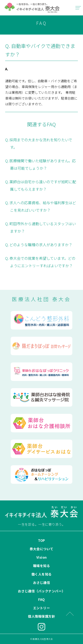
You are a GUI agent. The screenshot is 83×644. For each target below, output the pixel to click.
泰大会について (41, 549)
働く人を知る (42, 574)
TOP (41, 540)
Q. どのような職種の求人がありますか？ (39, 245)
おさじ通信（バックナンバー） (42, 591)
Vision (42, 557)
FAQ (41, 599)
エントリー (42, 608)
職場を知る (42, 566)
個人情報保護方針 (41, 616)
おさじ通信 (42, 583)
